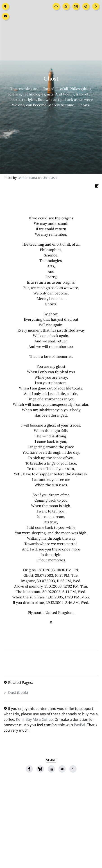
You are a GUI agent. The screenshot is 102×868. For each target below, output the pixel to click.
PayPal (79, 725)
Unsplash (50, 178)
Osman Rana (27, 178)
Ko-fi (20, 719)
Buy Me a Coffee (39, 719)
